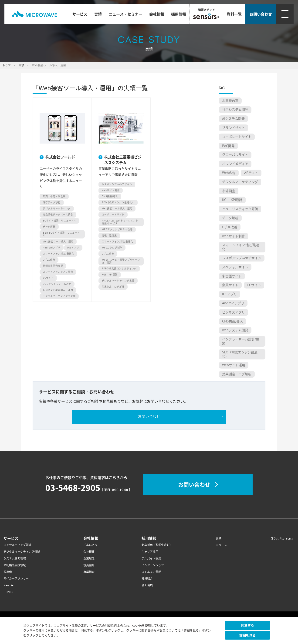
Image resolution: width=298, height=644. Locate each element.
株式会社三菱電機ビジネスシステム (123, 159)
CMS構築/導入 (110, 196)
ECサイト (48, 278)
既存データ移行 (52, 203)
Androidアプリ (52, 248)
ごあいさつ (90, 545)
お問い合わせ (149, 416)
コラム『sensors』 (282, 538)
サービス (80, 14)
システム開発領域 (15, 558)
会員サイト (230, 285)
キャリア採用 (150, 552)
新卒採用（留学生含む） (157, 545)
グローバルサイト (235, 155)
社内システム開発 (235, 110)
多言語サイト (232, 276)
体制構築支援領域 (15, 565)
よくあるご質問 (151, 572)
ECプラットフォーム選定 (57, 284)
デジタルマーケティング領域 (22, 552)
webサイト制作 (111, 190)
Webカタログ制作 (112, 248)
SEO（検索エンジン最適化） (118, 203)
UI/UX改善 (49, 260)
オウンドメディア (235, 164)
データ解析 (49, 227)
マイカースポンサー (16, 579)
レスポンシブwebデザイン (117, 184)
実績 (98, 14)
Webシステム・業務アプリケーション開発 (121, 261)
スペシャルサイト (235, 267)
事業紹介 (89, 572)
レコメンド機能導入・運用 (58, 290)
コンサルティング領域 (17, 545)
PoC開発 (228, 146)
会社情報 (157, 14)
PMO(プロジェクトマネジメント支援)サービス (120, 222)
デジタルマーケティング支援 (59, 296)
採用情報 (179, 14)
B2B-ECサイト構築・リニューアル (61, 234)
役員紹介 (89, 565)
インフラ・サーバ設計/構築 (241, 341)
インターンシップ (153, 565)
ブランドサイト (234, 128)
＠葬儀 (8, 572)
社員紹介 (147, 579)
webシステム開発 (235, 330)
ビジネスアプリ (234, 312)
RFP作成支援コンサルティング (119, 269)
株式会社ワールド (60, 157)
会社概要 (89, 552)
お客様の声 (230, 101)
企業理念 (89, 558)
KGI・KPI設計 (110, 275)
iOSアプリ (73, 248)
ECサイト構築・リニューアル (59, 221)
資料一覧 (234, 14)
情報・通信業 (109, 236)
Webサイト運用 (234, 365)
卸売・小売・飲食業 (54, 196)
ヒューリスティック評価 (240, 209)
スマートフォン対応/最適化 (58, 254)
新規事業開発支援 (53, 266)
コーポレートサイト (113, 215)
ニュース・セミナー (125, 14)
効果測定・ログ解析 (113, 287)
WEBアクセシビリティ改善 (117, 230)
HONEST (9, 592)
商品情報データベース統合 (58, 215)
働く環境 (147, 585)
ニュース (221, 545)
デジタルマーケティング (57, 209)
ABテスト (251, 173)
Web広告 (229, 173)
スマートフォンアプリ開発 (58, 272)
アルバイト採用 (151, 558)
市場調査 (229, 191)
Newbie (8, 585)
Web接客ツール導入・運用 (58, 242)
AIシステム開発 (233, 119)
